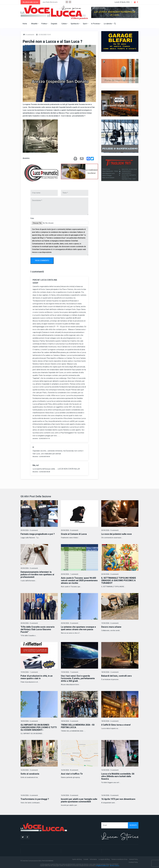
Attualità (35, 24)
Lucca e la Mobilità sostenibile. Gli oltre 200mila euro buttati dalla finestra (118, 776)
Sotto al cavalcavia (30, 774)
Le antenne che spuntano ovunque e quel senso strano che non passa (78, 628)
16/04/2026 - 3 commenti (29, 770)
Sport (86, 24)
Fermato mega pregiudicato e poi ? (38, 534)
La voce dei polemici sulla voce (116, 534)
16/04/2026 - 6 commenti (29, 795)
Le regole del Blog (104, 859)
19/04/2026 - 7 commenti (70, 672)
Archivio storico (114, 866)
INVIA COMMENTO (42, 261)
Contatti (86, 859)
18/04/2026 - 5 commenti (70, 721)
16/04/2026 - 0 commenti (110, 770)
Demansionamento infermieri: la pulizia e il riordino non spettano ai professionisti (37, 575)
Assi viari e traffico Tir (72, 774)
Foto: (32, 218)
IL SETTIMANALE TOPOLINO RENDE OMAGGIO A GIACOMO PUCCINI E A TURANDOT (119, 580)
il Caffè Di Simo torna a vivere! (116, 725)
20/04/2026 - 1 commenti (70, 574)
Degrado (54, 24)
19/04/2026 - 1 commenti (29, 672)
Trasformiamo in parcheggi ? (35, 799)
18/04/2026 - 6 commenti (29, 721)
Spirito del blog (77, 859)
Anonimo (26, 158)
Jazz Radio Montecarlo (50, 2)
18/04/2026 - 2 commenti (110, 672)
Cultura (65, 24)
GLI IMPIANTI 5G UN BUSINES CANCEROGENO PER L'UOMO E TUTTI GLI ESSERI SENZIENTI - (39, 727)
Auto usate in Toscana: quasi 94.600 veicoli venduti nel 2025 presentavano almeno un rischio (79, 580)
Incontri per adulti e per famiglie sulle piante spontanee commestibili (79, 800)
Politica (45, 24)
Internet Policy (133, 859)
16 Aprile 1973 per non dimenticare (118, 799)
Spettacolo (75, 24)
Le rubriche (108, 24)
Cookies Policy (133, 862)
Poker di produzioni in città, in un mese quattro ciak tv (37, 677)
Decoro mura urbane (111, 627)
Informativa (93, 859)
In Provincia (96, 24)
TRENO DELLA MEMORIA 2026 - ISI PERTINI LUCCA (78, 726)
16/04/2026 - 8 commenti (70, 770)
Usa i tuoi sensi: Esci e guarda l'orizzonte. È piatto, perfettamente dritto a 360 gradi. (78, 678)
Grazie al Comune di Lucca (74, 534)
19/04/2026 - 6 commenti (110, 623)
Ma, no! (36, 465)
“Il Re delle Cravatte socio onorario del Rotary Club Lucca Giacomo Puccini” (38, 629)
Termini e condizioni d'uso (119, 859)
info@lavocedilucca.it (102, 866)
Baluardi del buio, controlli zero (116, 676)
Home (25, 24)
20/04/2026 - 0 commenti (29, 530)
